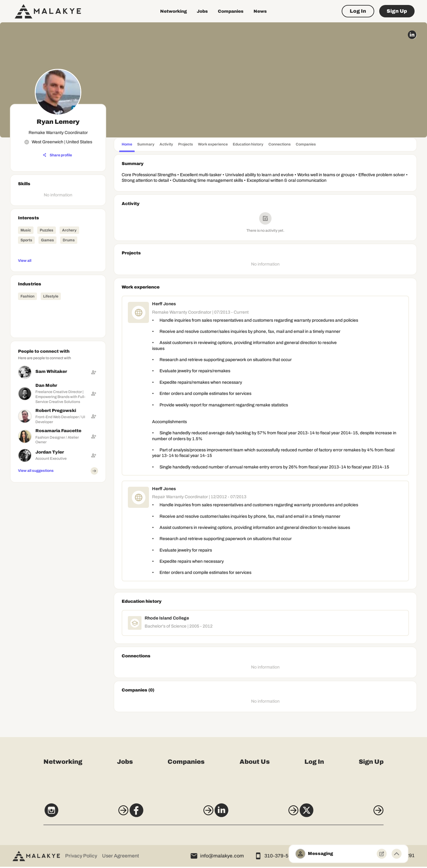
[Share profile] (57, 155)
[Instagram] (74, 814)
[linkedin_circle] (412, 35)
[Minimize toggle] (397, 854)
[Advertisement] (58, 524)
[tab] (127, 145)
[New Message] (382, 854)
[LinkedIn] (260, 814)
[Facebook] (167, 814)
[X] (353, 814)
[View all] (58, 260)
